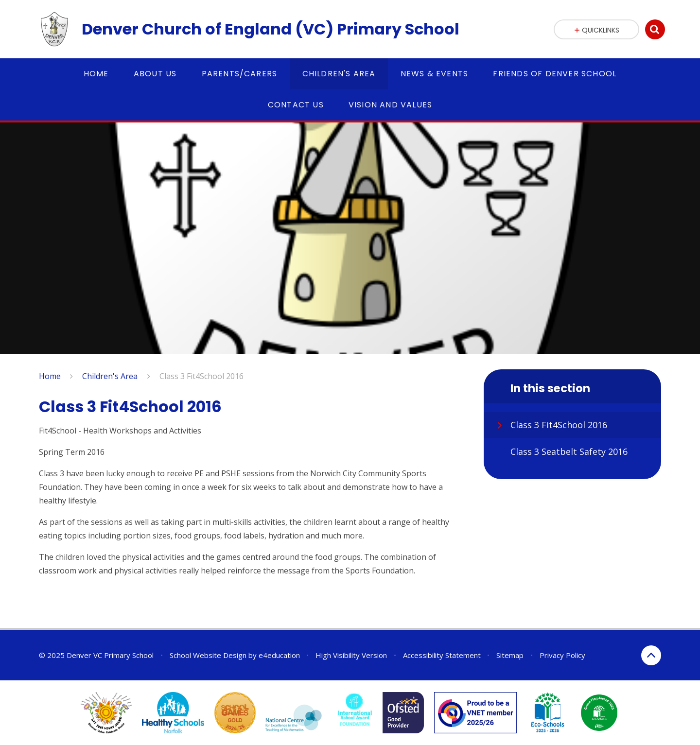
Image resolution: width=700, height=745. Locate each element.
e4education (279, 655)
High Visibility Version (351, 655)
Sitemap (510, 655)
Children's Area (110, 376)
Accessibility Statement (442, 655)
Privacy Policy (562, 655)
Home (50, 376)
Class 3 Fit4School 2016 (201, 376)
